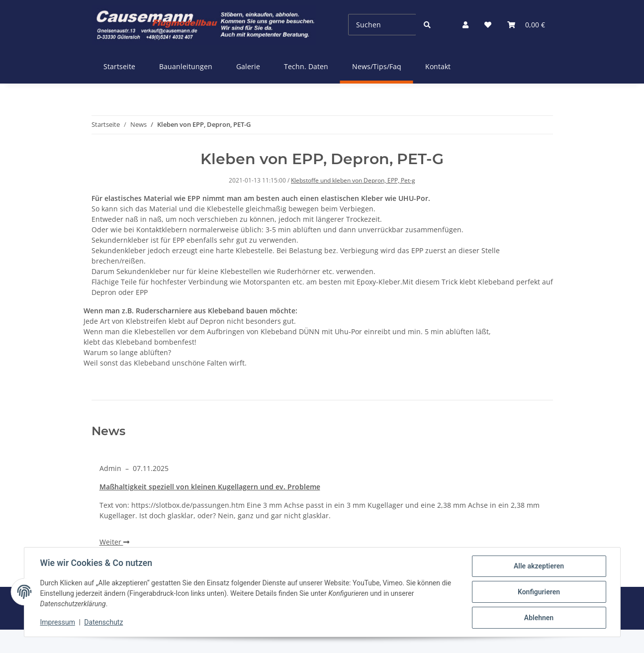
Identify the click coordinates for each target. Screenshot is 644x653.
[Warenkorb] (526, 25)
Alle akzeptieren (539, 566)
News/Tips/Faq (377, 66)
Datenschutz (103, 622)
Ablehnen (539, 618)
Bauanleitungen (186, 66)
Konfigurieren (539, 592)
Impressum (58, 622)
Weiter (114, 542)
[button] (465, 25)
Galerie (248, 66)
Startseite (119, 66)
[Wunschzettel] (488, 25)
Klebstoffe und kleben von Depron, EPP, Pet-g (353, 180)
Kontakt (438, 66)
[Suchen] (382, 25)
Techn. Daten (306, 66)
